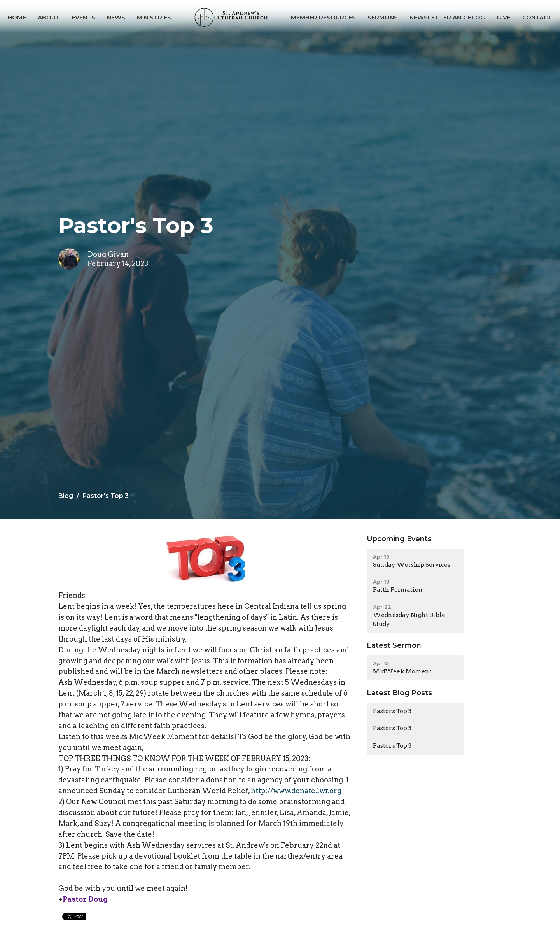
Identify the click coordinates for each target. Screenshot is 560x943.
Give (504, 17)
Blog (66, 496)
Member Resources (323, 17)
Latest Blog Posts (399, 693)
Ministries (154, 17)
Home (17, 17)
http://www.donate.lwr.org (296, 791)
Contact (537, 17)
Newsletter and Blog (447, 17)
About (49, 17)
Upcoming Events (399, 539)
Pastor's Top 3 (392, 711)
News (116, 17)
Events (83, 17)
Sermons (383, 17)
